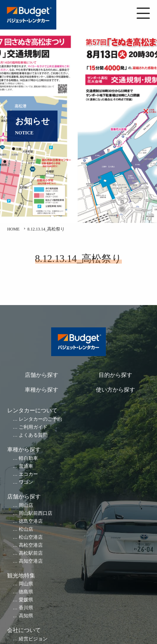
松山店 (26, 529)
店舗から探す (42, 375)
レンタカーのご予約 (40, 419)
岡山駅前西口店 (36, 513)
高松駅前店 (31, 553)
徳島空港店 (31, 521)
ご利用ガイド (33, 427)
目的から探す (115, 375)
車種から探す (42, 390)
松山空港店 (31, 537)
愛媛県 (26, 600)
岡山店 (26, 505)
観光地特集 (21, 576)
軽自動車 (28, 458)
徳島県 (26, 592)
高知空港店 (31, 561)
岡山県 (26, 584)
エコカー (28, 474)
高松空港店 (31, 545)
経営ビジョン (33, 639)
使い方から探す (115, 390)
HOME (13, 229)
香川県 (26, 608)
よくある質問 (33, 435)
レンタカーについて (32, 411)
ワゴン (26, 482)
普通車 (26, 466)
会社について (24, 630)
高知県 (26, 616)
